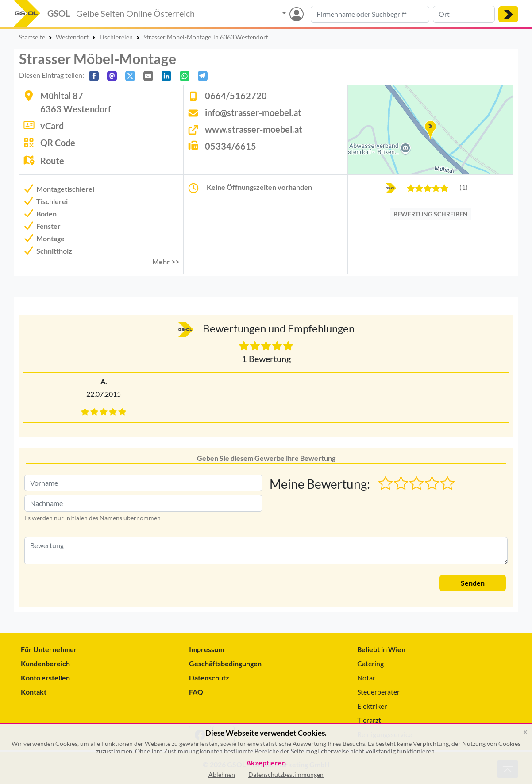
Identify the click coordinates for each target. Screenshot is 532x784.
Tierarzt (369, 720)
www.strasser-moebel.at (254, 129)
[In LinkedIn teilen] (166, 76)
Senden (473, 583)
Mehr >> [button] (166, 261)
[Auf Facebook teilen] (94, 76)
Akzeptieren (266, 763)
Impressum (206, 649)
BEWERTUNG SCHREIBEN (431, 214)
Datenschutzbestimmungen (286, 774)
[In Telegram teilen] (203, 76)
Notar (366, 678)
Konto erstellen (45, 678)
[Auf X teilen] (130, 76)
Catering (370, 663)
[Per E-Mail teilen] (148, 76)
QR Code (58, 143)
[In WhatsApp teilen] (185, 76)
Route (52, 161)
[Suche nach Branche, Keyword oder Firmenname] (370, 14)
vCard (52, 126)
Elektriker (372, 706)
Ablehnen (222, 774)
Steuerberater (378, 692)
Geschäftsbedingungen (225, 663)
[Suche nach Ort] (464, 14)
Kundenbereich (45, 663)
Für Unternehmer (49, 649)
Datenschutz (209, 678)
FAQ (196, 692)
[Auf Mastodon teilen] (112, 76)
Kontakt (34, 692)
